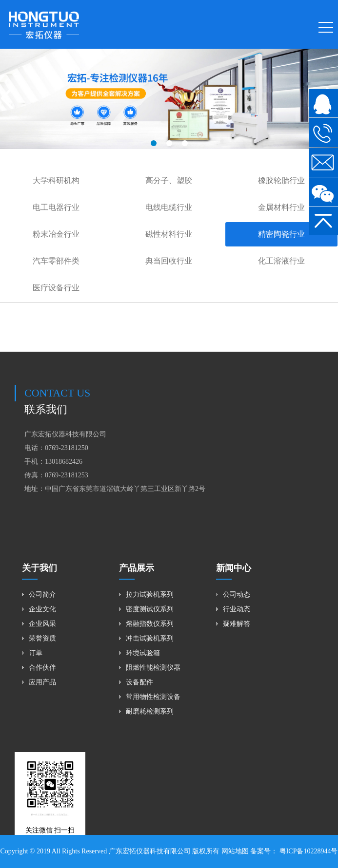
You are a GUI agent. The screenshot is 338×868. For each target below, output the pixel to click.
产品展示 (137, 568)
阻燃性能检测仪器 (153, 668)
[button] (154, 143)
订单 (36, 653)
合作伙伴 (42, 668)
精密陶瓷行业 (281, 234)
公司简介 (42, 594)
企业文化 (42, 609)
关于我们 (40, 568)
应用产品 (42, 682)
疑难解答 (237, 624)
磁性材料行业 (169, 234)
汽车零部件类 (56, 261)
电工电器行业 (56, 207)
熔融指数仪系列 (150, 624)
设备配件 (139, 682)
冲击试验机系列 (150, 638)
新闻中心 (234, 568)
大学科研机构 (56, 180)
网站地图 (235, 851)
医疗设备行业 (56, 288)
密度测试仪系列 (150, 609)
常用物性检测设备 (153, 697)
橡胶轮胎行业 (281, 180)
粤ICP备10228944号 (308, 851)
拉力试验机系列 (150, 594)
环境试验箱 (143, 653)
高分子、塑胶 (169, 180)
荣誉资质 (42, 638)
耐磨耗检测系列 (150, 711)
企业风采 (42, 624)
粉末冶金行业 (56, 234)
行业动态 (237, 609)
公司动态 (237, 594)
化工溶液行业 (281, 261)
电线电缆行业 (169, 207)
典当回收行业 (169, 261)
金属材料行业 (281, 207)
